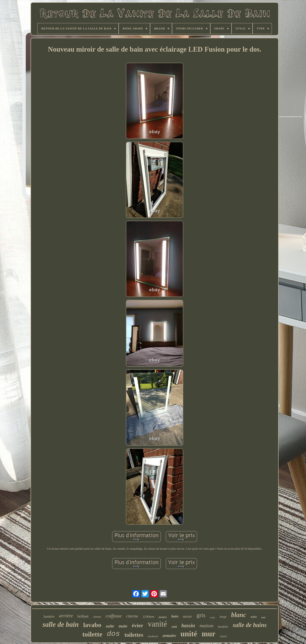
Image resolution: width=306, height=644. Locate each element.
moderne (153, 636)
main (123, 626)
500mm (97, 617)
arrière (66, 616)
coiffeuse (114, 616)
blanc (239, 615)
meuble (163, 617)
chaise (224, 636)
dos (113, 634)
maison (207, 626)
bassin (188, 626)
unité (189, 634)
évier (137, 625)
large (223, 617)
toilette (92, 634)
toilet (254, 617)
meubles (223, 627)
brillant (83, 616)
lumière (49, 616)
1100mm (148, 617)
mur (209, 634)
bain (175, 616)
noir (263, 617)
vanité (158, 624)
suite (110, 626)
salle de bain (61, 624)
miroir (187, 616)
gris (201, 615)
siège (213, 617)
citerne (132, 616)
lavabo (92, 625)
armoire (169, 636)
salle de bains (250, 625)
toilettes (134, 635)
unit (174, 627)
